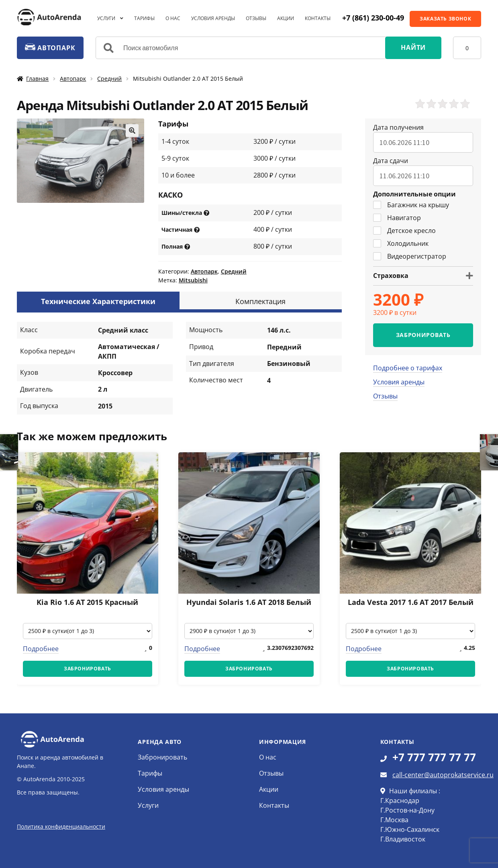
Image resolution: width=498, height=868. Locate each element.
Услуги (106, 18)
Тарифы (144, 18)
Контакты (318, 18)
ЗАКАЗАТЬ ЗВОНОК (445, 19)
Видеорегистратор (410, 256)
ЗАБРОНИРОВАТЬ (423, 335)
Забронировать (162, 757)
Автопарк (73, 79)
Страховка (391, 276)
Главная (37, 79)
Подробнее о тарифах (408, 368)
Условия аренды (213, 18)
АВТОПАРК (50, 48)
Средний (109, 79)
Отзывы (256, 18)
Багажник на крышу (411, 205)
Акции (286, 18)
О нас (173, 18)
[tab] (98, 300)
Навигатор (397, 218)
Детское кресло (404, 231)
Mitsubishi (193, 280)
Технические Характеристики (98, 301)
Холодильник (401, 243)
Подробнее (41, 649)
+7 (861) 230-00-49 (373, 18)
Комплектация (260, 301)
